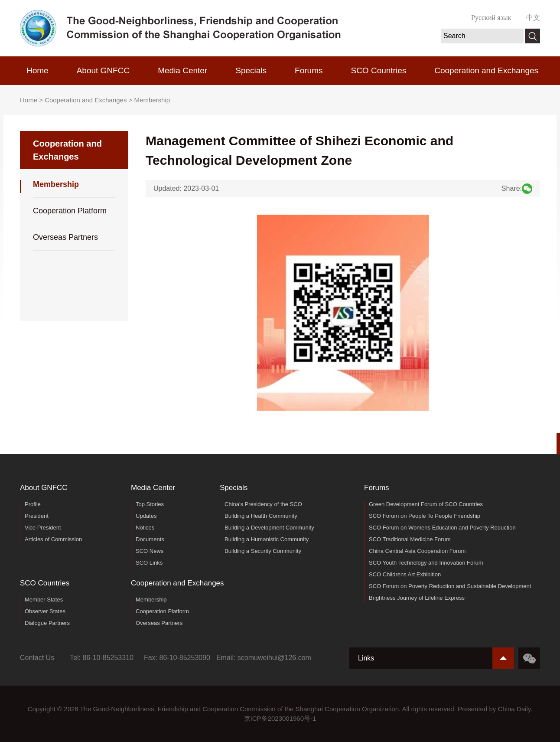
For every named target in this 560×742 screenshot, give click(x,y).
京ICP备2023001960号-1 (280, 718)
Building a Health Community (261, 516)
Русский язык (491, 18)
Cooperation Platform (70, 211)
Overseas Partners (65, 237)
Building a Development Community (269, 528)
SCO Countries (378, 70)
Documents (150, 539)
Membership (152, 100)
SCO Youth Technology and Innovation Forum (426, 563)
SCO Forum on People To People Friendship (425, 516)
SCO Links (149, 563)
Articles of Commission (53, 539)
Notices (145, 528)
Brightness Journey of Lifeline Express (417, 598)
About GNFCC (103, 70)
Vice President (43, 528)
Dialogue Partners (47, 623)
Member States (44, 600)
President (37, 516)
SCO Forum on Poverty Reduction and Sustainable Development (450, 586)
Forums (309, 70)
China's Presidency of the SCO (263, 504)
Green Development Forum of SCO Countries (426, 504)
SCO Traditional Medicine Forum (410, 539)
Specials (251, 70)
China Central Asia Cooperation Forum (417, 551)
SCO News (150, 551)
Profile (33, 504)
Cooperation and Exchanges (486, 70)
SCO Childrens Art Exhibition (405, 574)
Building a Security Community (263, 551)
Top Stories (150, 504)
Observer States (45, 611)
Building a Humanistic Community (267, 539)
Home (37, 70)
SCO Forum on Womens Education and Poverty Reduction (442, 528)
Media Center (182, 70)
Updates (146, 516)
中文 (533, 18)
